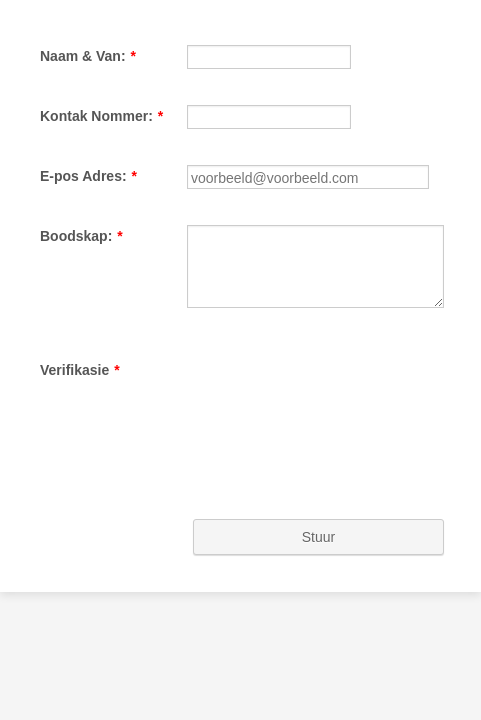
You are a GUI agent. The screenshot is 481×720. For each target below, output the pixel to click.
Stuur (240, 651)
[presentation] (177, 551)
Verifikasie (68, 492)
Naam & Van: (76, 56)
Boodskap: (69, 329)
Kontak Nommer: (89, 147)
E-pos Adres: (76, 238)
